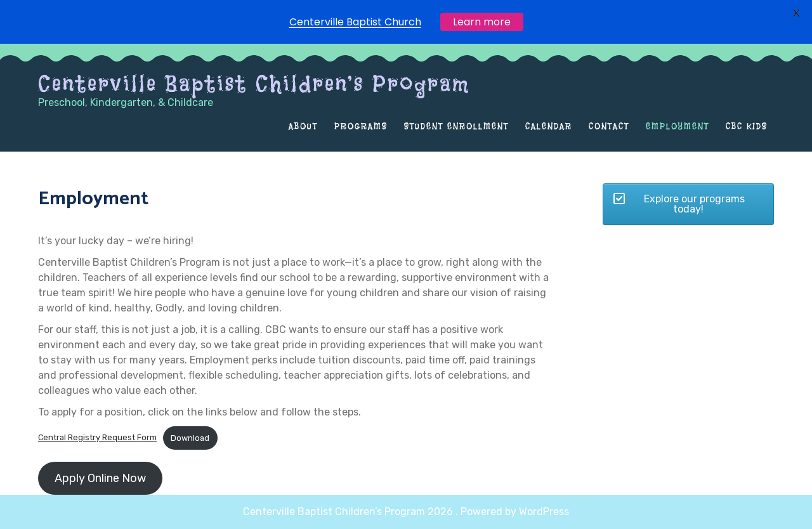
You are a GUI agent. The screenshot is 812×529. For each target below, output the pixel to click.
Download (190, 438)
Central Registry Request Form (97, 438)
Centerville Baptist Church (355, 21)
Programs (361, 126)
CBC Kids (747, 126)
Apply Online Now (100, 478)
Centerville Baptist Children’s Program (254, 84)
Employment (678, 126)
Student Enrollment (456, 126)
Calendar (549, 126)
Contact (609, 126)
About (303, 126)
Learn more (482, 21)
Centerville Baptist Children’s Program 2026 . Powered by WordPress (406, 512)
